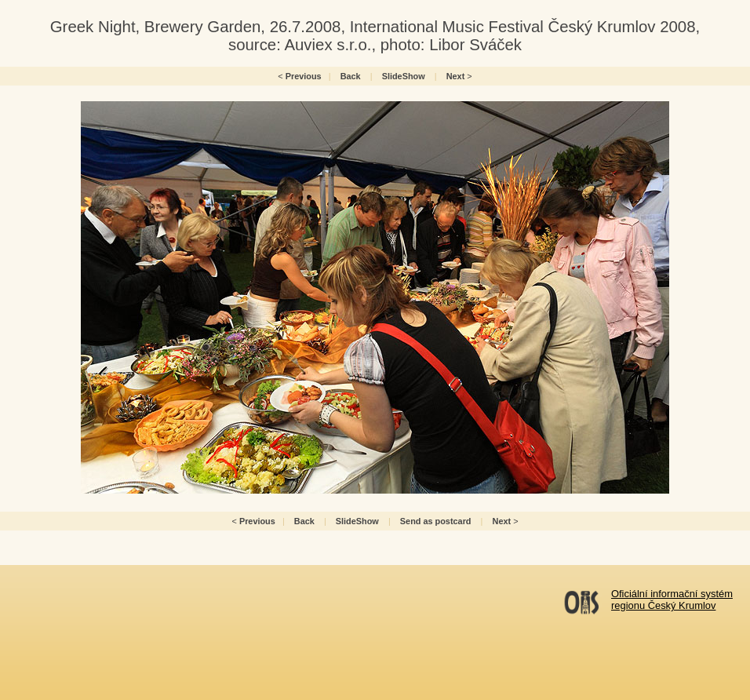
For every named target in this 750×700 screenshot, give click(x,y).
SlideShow (404, 76)
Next (456, 76)
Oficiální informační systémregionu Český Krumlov (672, 600)
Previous (304, 76)
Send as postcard (436, 521)
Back (351, 76)
